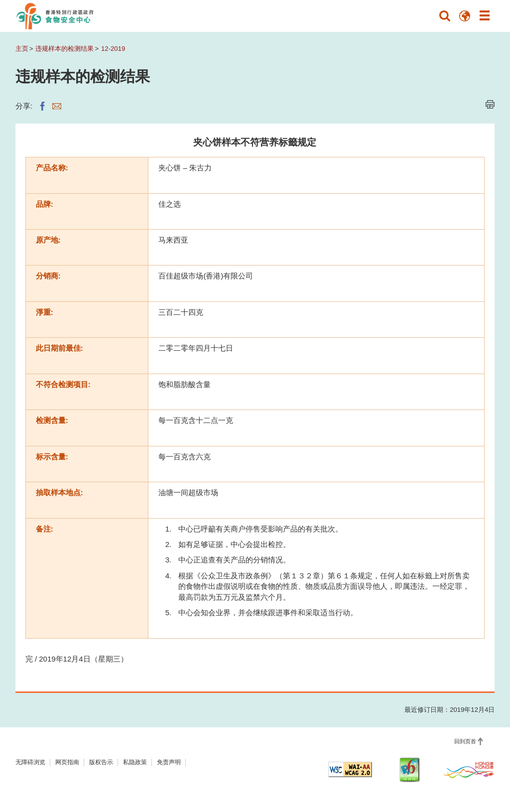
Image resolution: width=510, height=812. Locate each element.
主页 (22, 49)
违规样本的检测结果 (64, 49)
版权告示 (101, 762)
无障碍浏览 (30, 762)
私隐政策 (135, 762)
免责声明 (169, 762)
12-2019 (113, 49)
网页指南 (67, 762)
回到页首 (465, 741)
